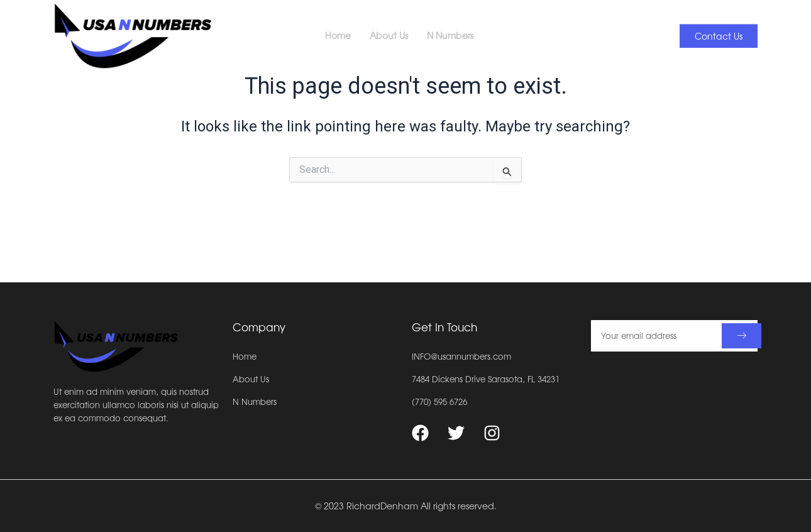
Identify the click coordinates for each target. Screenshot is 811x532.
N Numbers (456, 25)
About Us (389, 25)
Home (338, 25)
